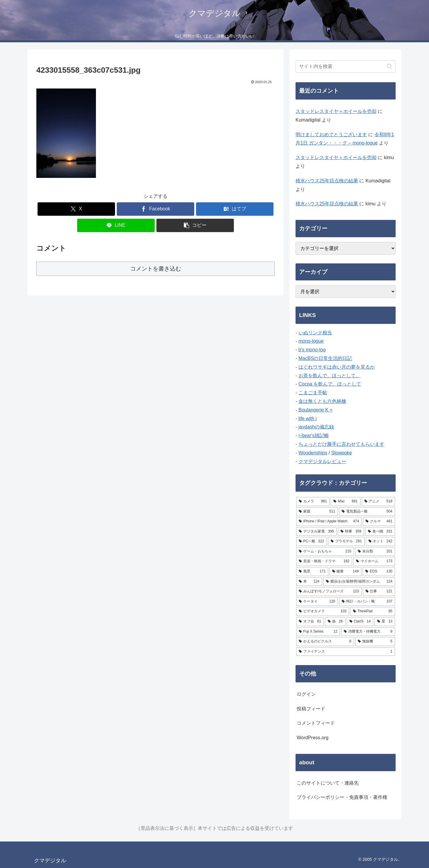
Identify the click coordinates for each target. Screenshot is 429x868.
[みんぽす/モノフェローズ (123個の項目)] (329, 591)
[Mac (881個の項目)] (345, 501)
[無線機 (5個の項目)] (375, 642)
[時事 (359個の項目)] (351, 532)
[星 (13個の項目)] (385, 622)
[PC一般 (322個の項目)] (311, 541)
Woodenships (313, 453)
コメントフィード (316, 723)
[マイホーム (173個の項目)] (374, 561)
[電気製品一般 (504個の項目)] (367, 512)
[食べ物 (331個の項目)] (380, 532)
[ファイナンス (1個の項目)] (346, 652)
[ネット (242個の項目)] (380, 541)
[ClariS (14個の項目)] (360, 622)
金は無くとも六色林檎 (322, 401)
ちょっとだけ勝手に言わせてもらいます (341, 444)
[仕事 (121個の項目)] (379, 591)
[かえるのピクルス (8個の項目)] (325, 642)
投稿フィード (311, 709)
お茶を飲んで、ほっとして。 (329, 376)
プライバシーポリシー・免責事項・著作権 (342, 797)
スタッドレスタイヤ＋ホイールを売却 (336, 111)
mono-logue (311, 341)
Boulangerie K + (315, 410)
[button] (195, 225)
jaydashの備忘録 (316, 427)
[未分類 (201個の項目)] (375, 552)
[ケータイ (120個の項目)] (317, 602)
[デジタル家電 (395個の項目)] (316, 532)
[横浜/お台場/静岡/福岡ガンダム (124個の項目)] (359, 582)
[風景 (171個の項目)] (312, 572)
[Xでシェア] (76, 209)
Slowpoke (342, 453)
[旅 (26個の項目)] (335, 622)
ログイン (306, 694)
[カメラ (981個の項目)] (313, 501)
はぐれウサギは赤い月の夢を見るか (337, 367)
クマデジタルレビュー (322, 461)
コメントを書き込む (156, 269)
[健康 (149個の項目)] (346, 572)
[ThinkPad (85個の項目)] (373, 611)
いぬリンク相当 (315, 333)
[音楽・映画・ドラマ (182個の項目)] (324, 561)
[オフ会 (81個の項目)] (310, 622)
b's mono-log (312, 350)
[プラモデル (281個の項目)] (346, 541)
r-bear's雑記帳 (314, 435)
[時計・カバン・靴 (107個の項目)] (367, 602)
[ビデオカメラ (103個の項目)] (323, 611)
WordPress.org (313, 738)
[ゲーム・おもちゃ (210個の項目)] (325, 552)
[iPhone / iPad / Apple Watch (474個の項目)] (329, 521)
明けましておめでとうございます (331, 135)
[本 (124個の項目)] (309, 582)
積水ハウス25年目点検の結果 (327, 181)
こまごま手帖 (313, 393)
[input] (346, 66)
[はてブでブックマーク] (235, 209)
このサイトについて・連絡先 (328, 783)
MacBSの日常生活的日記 (325, 358)
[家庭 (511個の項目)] (317, 512)
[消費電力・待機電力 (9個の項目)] (368, 632)
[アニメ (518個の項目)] (378, 501)
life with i (308, 419)
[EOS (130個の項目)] (379, 572)
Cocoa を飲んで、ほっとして (330, 384)
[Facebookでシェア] (156, 209)
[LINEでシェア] (116, 225)
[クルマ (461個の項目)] (379, 521)
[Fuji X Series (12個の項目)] (318, 632)
